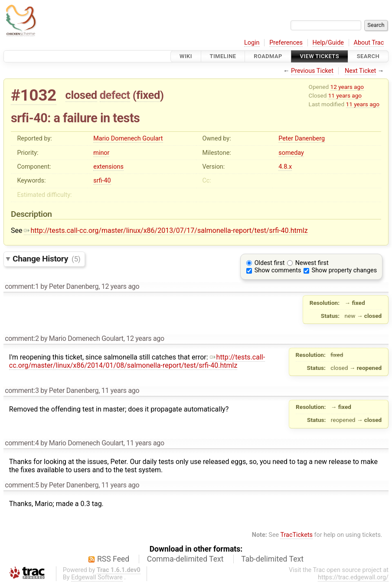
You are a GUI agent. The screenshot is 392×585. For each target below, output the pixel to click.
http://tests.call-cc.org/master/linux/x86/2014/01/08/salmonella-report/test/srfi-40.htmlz (137, 361)
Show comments (278, 270)
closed (81, 95)
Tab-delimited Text (272, 559)
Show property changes (344, 270)
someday (291, 153)
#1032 (34, 95)
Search (368, 56)
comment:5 (22, 485)
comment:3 (22, 391)
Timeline (223, 56)
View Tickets (320, 56)
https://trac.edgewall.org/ (353, 577)
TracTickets (296, 535)
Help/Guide (328, 43)
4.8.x (285, 167)
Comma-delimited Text (185, 559)
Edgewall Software (97, 577)
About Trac (369, 43)
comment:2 (22, 338)
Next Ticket (360, 71)
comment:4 (22, 443)
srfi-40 (102, 181)
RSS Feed (113, 559)
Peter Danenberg (302, 139)
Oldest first (270, 263)
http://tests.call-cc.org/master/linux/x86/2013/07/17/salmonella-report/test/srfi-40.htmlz (166, 230)
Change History (46, 259)
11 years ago (345, 95)
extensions (108, 167)
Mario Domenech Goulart (128, 139)
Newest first (312, 263)
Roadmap (268, 56)
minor (101, 153)
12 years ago (347, 87)
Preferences (286, 43)
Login (252, 43)
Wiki (186, 56)
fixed (148, 95)
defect (115, 95)
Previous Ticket (312, 71)
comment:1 (22, 286)
